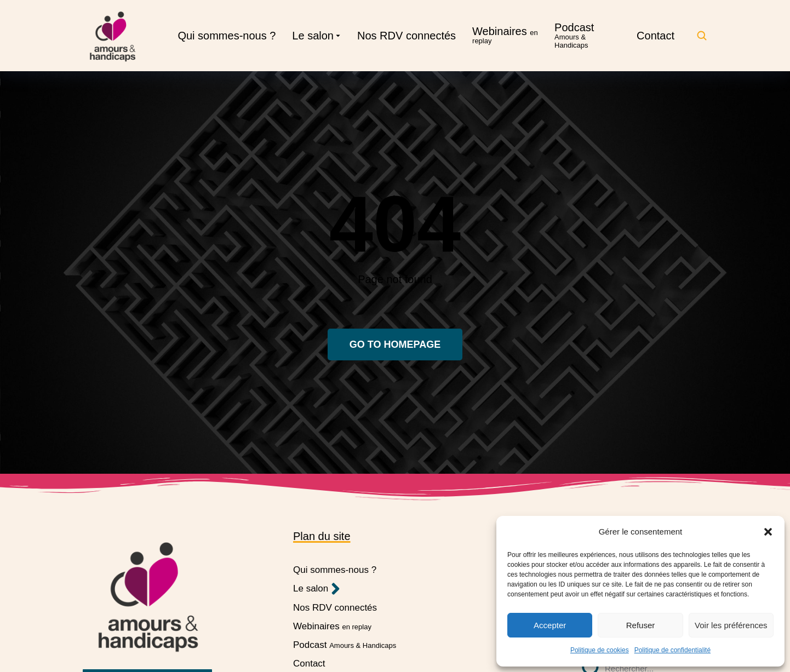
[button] (768, 532)
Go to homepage (395, 344)
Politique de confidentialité (672, 650)
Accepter (550, 625)
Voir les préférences (731, 625)
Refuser (641, 625)
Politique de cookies (600, 650)
